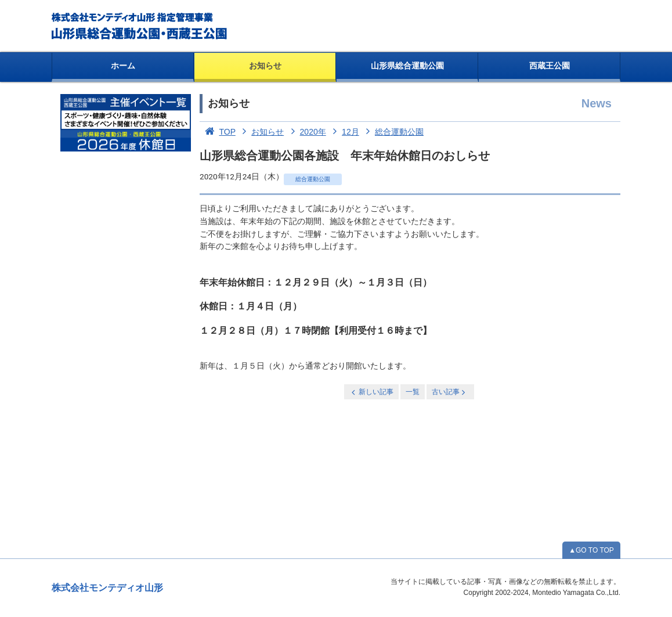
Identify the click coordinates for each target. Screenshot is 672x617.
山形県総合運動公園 (407, 66)
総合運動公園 (393, 132)
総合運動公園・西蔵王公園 (140, 26)
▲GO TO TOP (591, 550)
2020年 (306, 132)
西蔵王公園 (550, 66)
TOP (218, 132)
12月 (344, 132)
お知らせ (265, 66)
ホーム (123, 66)
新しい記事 (371, 392)
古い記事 (449, 392)
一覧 (413, 392)
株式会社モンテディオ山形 (107, 588)
